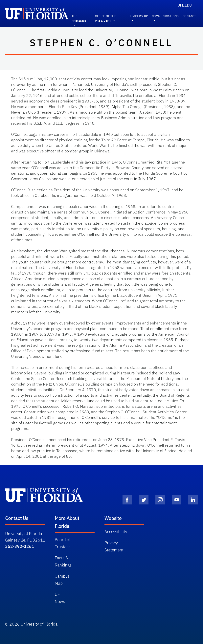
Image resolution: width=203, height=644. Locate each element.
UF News (60, 598)
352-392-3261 (20, 546)
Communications (165, 17)
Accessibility (116, 532)
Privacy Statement (114, 546)
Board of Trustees (63, 543)
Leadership (139, 17)
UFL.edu (185, 5)
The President (80, 17)
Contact (189, 16)
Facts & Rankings (63, 561)
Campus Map (62, 580)
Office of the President (106, 17)
